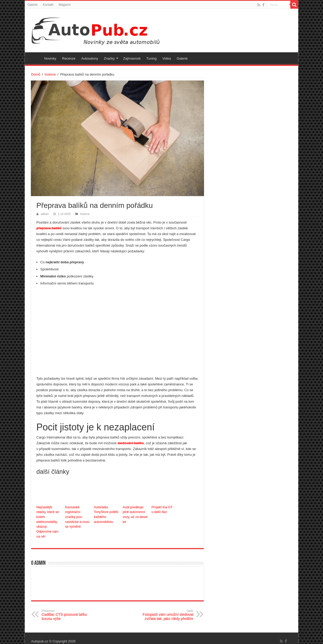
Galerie (33, 5)
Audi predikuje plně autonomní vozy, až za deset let (135, 514)
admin (45, 214)
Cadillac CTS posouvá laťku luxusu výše (68, 609)
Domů (36, 74)
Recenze (69, 58)
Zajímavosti (132, 58)
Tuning (151, 58)
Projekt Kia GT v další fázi (162, 510)
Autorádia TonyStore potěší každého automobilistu (106, 514)
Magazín (65, 5)
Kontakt (48, 5)
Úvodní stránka (34, 58)
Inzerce (50, 74)
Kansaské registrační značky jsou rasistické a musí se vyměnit (78, 514)
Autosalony (90, 58)
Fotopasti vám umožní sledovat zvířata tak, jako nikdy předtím (166, 609)
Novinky (50, 58)
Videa (167, 58)
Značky (109, 58)
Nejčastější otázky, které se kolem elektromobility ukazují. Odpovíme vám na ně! (49, 519)
